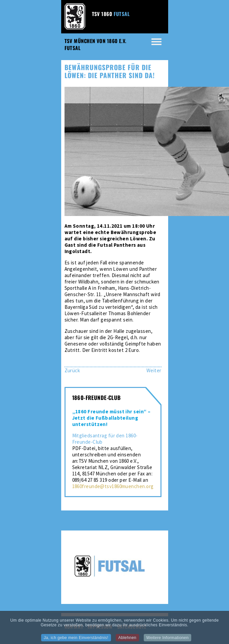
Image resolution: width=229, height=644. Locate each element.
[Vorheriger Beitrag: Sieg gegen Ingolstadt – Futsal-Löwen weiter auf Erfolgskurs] (72, 370)
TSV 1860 (111, 14)
